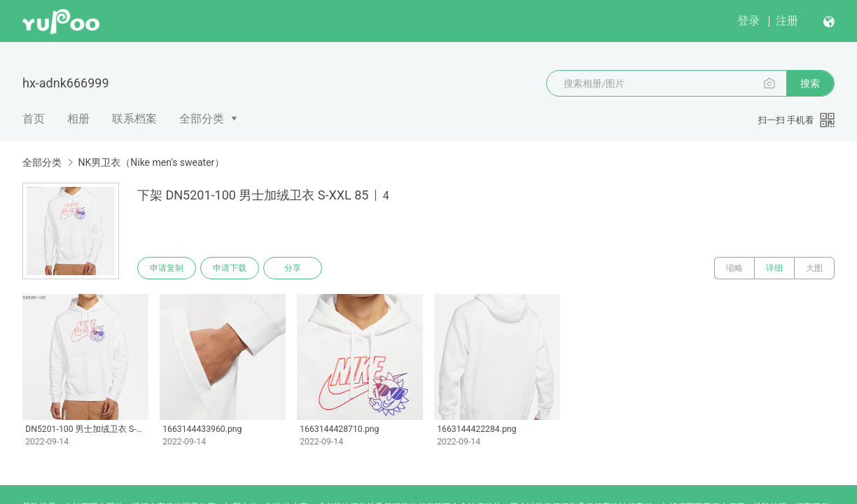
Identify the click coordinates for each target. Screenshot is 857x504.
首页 (34, 119)
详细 (774, 268)
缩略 (734, 268)
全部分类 (202, 119)
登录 (748, 21)
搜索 (810, 83)
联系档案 (134, 119)
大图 (814, 268)
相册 (78, 119)
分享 (293, 268)
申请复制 (167, 268)
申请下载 (230, 268)
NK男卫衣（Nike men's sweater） (151, 162)
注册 (787, 21)
